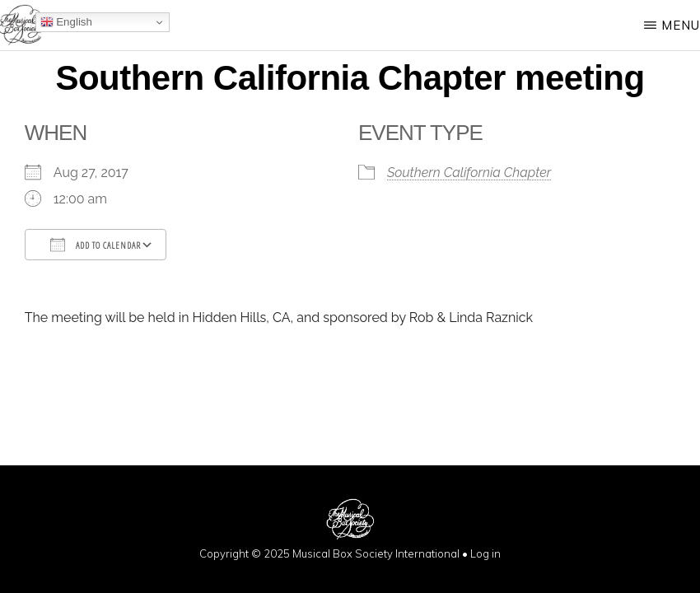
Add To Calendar (96, 245)
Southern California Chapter (469, 173)
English (66, 22)
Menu (681, 25)
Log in (485, 553)
